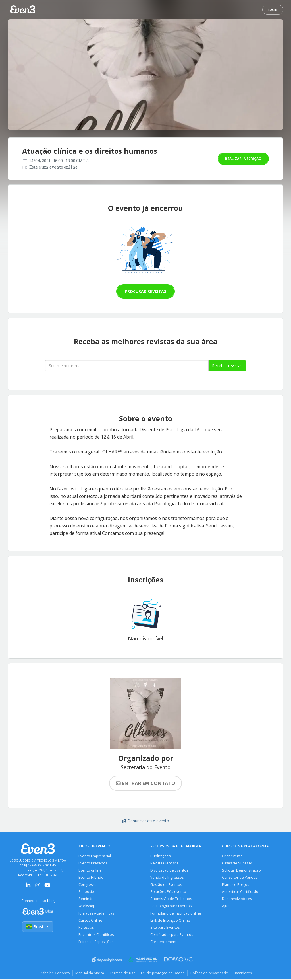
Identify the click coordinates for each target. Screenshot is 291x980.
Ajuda (227, 907)
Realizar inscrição (243, 159)
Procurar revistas (145, 291)
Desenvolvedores (237, 900)
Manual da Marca (89, 974)
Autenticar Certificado (240, 892)
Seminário (87, 900)
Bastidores (244, 974)
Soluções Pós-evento (168, 892)
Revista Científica (164, 863)
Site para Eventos (165, 929)
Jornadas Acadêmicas (96, 914)
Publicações (160, 856)
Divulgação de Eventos (169, 871)
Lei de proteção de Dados (163, 974)
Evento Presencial (93, 863)
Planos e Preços (235, 885)
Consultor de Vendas (240, 878)
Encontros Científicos (96, 936)
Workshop (87, 907)
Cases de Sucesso (237, 863)
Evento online (90, 871)
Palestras (86, 929)
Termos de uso (122, 974)
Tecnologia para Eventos (171, 907)
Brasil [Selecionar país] (38, 927)
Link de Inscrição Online (170, 921)
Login (273, 10)
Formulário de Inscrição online (176, 914)
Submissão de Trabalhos (171, 900)
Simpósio (86, 892)
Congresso (88, 885)
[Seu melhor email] (127, 366)
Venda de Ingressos (167, 878)
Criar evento (232, 856)
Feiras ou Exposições (96, 943)
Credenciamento (165, 943)
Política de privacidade (210, 974)
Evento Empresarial (95, 856)
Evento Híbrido (91, 878)
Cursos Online (90, 921)
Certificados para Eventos (172, 936)
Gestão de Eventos (166, 885)
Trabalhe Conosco (53, 974)
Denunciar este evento (145, 821)
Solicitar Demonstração (241, 871)
